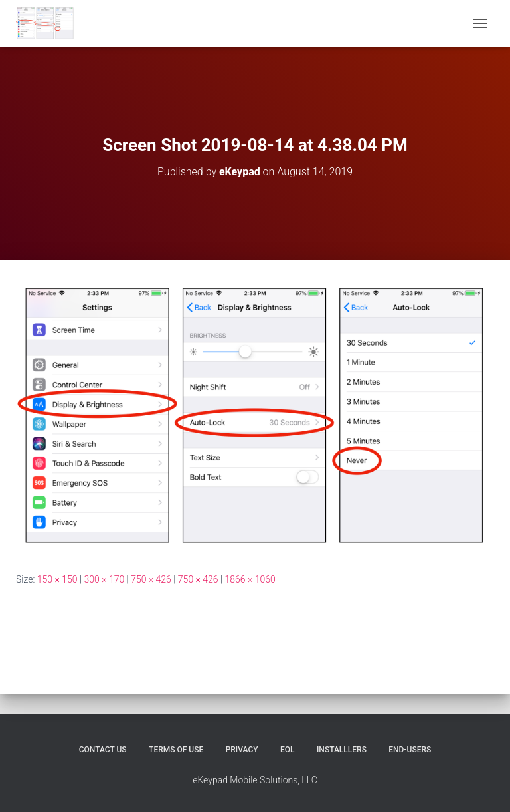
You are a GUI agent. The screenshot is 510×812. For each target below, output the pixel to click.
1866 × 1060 (250, 579)
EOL (288, 750)
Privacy (242, 750)
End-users (410, 750)
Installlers (342, 750)
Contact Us (103, 750)
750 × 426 (151, 579)
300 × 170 (104, 579)
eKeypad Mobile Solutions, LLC (255, 780)
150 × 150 (57, 579)
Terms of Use (176, 750)
